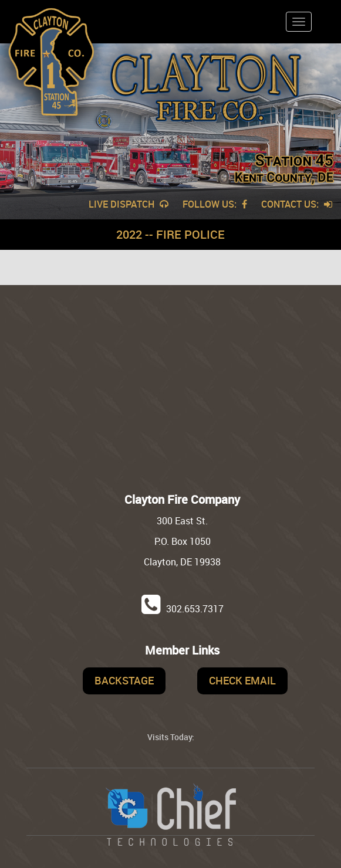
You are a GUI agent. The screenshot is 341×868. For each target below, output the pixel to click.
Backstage (124, 680)
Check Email (242, 680)
